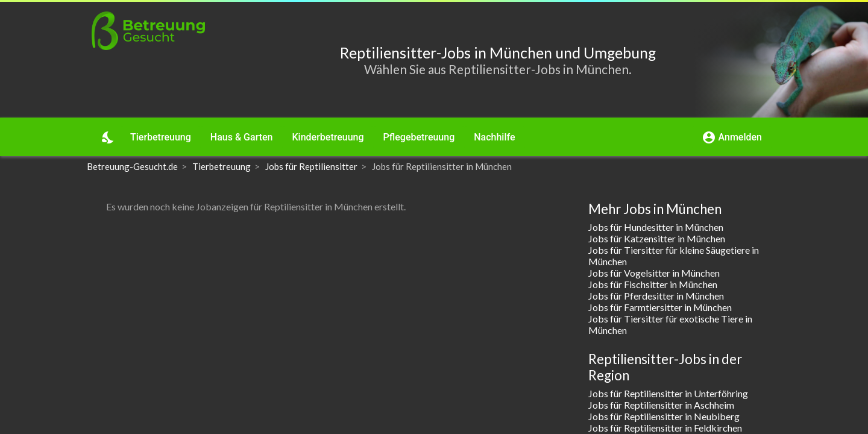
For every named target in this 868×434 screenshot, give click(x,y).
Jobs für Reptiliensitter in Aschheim (661, 405)
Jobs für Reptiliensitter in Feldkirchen (665, 428)
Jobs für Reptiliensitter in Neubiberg (664, 416)
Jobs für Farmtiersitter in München (660, 307)
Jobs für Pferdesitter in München (656, 296)
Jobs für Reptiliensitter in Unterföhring (668, 393)
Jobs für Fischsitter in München (653, 284)
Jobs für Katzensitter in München (657, 238)
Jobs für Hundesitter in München (656, 227)
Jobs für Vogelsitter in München (654, 273)
